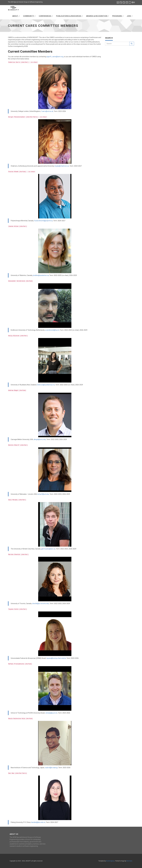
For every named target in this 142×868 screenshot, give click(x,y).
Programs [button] (118, 16)
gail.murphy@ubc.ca (48, 549)
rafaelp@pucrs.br (51, 713)
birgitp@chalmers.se (62, 166)
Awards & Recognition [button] (98, 16)
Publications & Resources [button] (69, 16)
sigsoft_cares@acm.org (55, 57)
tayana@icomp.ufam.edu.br (56, 658)
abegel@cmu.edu (40, 439)
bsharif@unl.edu (43, 494)
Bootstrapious (110, 861)
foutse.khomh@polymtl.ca (43, 221)
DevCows (129, 861)
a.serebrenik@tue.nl (52, 330)
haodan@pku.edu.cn (38, 822)
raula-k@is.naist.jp (51, 768)
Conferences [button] (46, 16)
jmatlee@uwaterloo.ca (41, 275)
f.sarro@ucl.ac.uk (47, 111)
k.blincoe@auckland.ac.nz (46, 385)
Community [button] (29, 16)
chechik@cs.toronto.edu (41, 604)
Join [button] (130, 16)
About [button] (16, 16)
